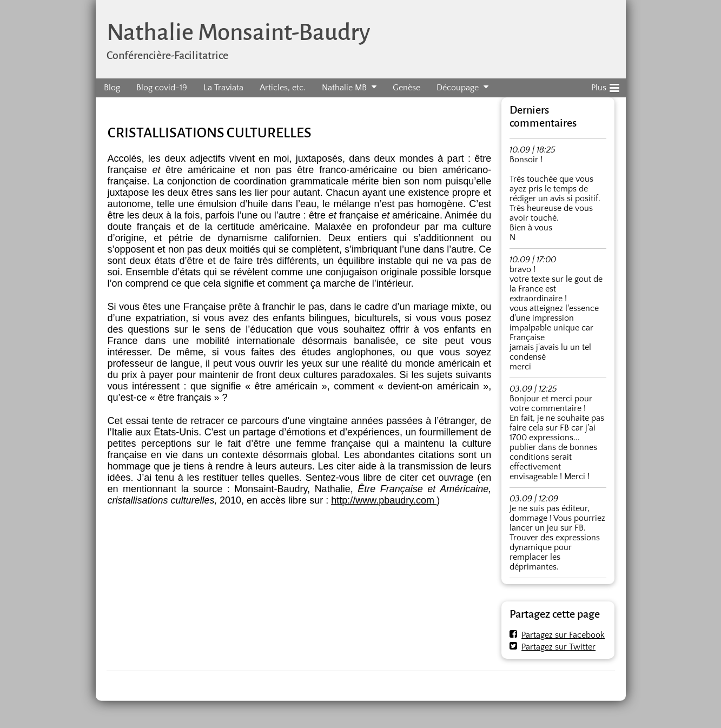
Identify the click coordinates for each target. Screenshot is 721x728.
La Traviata (223, 88)
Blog (112, 88)
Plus (605, 86)
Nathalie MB (344, 88)
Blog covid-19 (162, 88)
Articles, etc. (283, 88)
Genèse (406, 88)
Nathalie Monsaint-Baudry (238, 32)
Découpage (458, 88)
